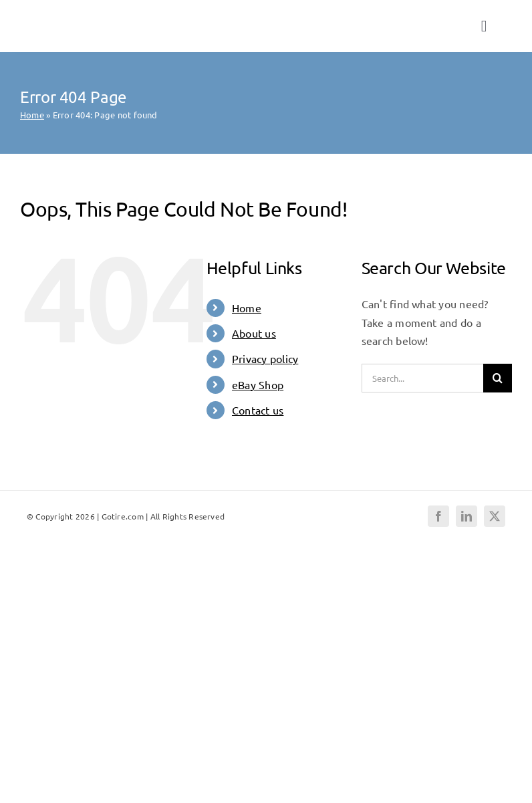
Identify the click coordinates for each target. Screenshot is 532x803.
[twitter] (495, 516)
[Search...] (422, 378)
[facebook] (438, 516)
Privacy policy (265, 358)
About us (254, 333)
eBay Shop (258, 384)
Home (32, 115)
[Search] (498, 378)
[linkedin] (467, 516)
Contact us (258, 410)
